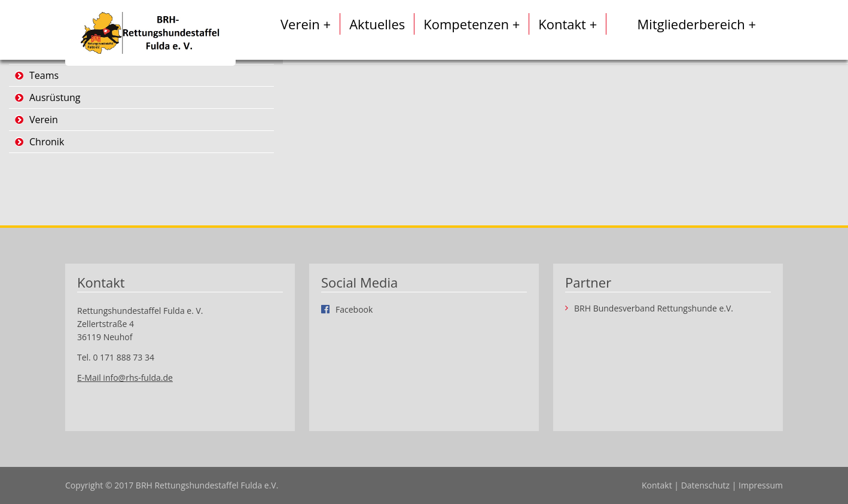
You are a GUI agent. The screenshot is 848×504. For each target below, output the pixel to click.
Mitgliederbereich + (697, 24)
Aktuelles (377, 24)
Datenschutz (705, 485)
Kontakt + (568, 24)
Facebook (354, 309)
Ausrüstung (55, 97)
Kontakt (657, 485)
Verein (44, 120)
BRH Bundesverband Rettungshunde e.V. (654, 308)
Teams (44, 75)
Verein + (306, 24)
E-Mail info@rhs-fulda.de (125, 378)
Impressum (761, 485)
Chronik (47, 142)
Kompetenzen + (472, 24)
